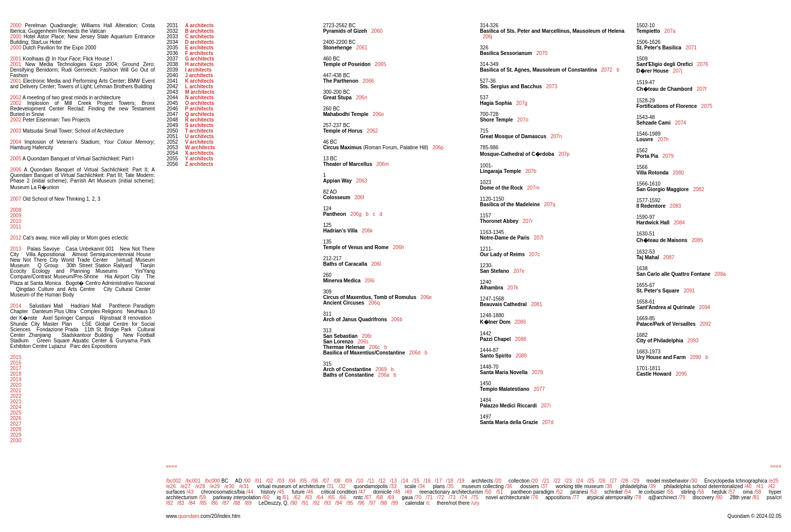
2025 (16, 413)
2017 (16, 368)
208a (720, 274)
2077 (539, 389)
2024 (16, 407)
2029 (16, 435)
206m (383, 164)
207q (550, 204)
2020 (16, 385)
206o (378, 114)
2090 (696, 357)
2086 (520, 322)
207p (564, 154)
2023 (16, 402)
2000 (16, 25)
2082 (699, 189)
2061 (362, 48)
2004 (16, 142)
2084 (679, 223)
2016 (16, 363)
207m (533, 188)
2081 (536, 304)
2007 (16, 199)
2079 (668, 156)
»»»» (776, 466)
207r (528, 221)
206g (356, 214)
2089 (521, 356)
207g (522, 103)
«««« (172, 466)
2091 (689, 291)
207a (670, 31)
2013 (16, 249)
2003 (16, 131)
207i (546, 406)
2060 (377, 31)
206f (359, 197)
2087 (669, 257)
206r (367, 336)
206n (361, 98)
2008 (16, 210)
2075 (707, 106)
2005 (16, 159)
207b (531, 171)
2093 (693, 341)
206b (397, 319)
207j (678, 71)
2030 (16, 440)
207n (556, 136)
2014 (16, 306)
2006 (16, 170)
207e (519, 271)
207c (535, 254)
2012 (16, 238)
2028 (16, 429)
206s (363, 342)
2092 (705, 324)
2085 (697, 240)
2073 (551, 86)
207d (548, 422)
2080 (679, 173)
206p (438, 147)
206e (426, 297)
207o (523, 120)
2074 (681, 123)
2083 (675, 206)
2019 (16, 379)
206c (375, 347)
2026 (16, 418)
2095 (681, 374)
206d (415, 353)
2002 (16, 98)
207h (663, 139)
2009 (16, 216)
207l (539, 238)
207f (701, 89)
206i (370, 281)
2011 (16, 227)
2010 (16, 221)
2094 (705, 307)
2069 (381, 369)
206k (367, 231)
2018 (16, 374)
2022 (16, 396)
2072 (607, 70)
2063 (362, 181)
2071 (691, 48)
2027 (16, 424)
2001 (16, 59)
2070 (542, 53)
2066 (368, 81)
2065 (380, 64)
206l (376, 264)
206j (488, 37)
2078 (537, 372)
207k (513, 288)
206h (399, 247)
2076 (703, 64)
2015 (16, 357)
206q (374, 303)
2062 (372, 131)
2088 (521, 339)
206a (383, 375)
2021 (16, 391)
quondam (189, 516)
